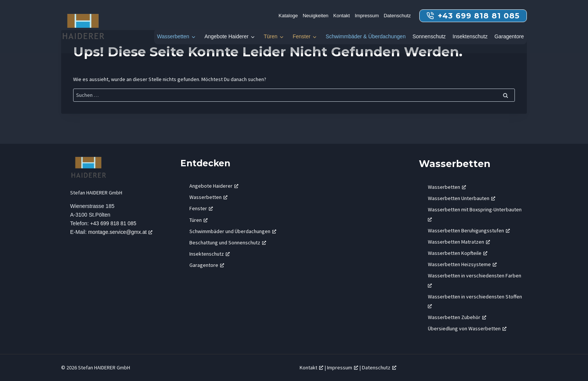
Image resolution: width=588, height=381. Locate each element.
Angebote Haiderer (226, 36)
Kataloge (288, 16)
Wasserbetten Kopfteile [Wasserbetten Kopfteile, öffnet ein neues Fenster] (458, 253)
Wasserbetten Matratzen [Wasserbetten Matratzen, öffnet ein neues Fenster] (459, 242)
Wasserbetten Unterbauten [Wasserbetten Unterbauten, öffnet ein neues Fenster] (462, 198)
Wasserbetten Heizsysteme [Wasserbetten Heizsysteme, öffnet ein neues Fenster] (462, 264)
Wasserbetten (173, 36)
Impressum (367, 16)
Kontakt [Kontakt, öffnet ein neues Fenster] (311, 367)
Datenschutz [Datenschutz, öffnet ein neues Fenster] (379, 367)
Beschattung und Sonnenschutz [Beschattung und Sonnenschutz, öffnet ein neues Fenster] (228, 242)
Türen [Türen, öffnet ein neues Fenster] (199, 220)
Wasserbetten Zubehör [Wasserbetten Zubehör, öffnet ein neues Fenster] (457, 317)
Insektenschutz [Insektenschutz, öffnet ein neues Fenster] (210, 254)
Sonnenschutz (429, 36)
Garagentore (509, 36)
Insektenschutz (470, 36)
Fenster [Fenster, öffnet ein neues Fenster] (201, 208)
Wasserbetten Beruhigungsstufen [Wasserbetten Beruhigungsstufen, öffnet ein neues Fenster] (469, 230)
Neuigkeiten (316, 16)
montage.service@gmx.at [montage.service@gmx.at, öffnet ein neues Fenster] (122, 232)
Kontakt (342, 16)
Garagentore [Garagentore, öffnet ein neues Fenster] (207, 265)
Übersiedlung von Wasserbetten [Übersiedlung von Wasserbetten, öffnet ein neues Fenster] (467, 328)
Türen (271, 36)
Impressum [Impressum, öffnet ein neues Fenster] (343, 367)
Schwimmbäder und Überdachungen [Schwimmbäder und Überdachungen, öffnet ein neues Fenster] (233, 231)
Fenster (301, 36)
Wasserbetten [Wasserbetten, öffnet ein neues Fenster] (208, 197)
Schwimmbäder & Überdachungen (365, 36)
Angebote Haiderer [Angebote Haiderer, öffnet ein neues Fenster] (214, 186)
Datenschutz (397, 16)
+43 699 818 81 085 (114, 224)
